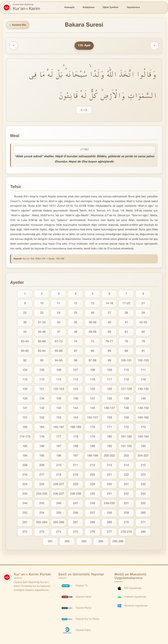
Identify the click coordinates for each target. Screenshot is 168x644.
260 (143, 513)
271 (143, 523)
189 (93, 446)
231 (126, 485)
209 (42, 465)
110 (126, 370)
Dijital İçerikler (111, 7)
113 (42, 380)
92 (25, 361)
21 (143, 304)
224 (25, 485)
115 (76, 380)
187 (59, 446)
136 (76, 399)
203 (126, 456)
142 (42, 408)
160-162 (143, 418)
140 (143, 399)
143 (59, 408)
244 (25, 504)
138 (109, 399)
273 (42, 532)
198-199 (92, 456)
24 (59, 313)
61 (126, 332)
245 (42, 504)
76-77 (109, 342)
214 (126, 465)
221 (109, 475)
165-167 (59, 427)
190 (109, 446)
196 (59, 456)
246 (59, 504)
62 (143, 332)
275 (76, 532)
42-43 (143, 323)
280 (143, 532)
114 (59, 380)
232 (143, 485)
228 (76, 485)
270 (126, 523)
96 (76, 361)
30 (25, 323)
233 (25, 494)
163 (25, 427)
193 (143, 446)
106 (59, 370)
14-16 (109, 304)
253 (25, 513)
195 (42, 456)
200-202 (109, 456)
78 (126, 342)
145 (93, 408)
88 (93, 351)
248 (93, 504)
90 (126, 351)
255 (59, 513)
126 (109, 389)
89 (109, 351)
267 (76, 523)
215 (143, 465)
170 (93, 427)
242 (126, 494)
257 (93, 513)
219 (76, 475)
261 (25, 523)
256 (76, 513)
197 (76, 456)
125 (93, 389)
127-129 (126, 389)
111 (143, 370)
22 (25, 313)
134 (42, 399)
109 (109, 370)
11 (59, 304)
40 (109, 323)
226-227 (59, 485)
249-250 (109, 504)
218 (59, 475)
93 (42, 361)
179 (93, 437)
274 (59, 532)
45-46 (42, 332)
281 (50, 542)
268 (93, 523)
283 (84, 542)
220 (93, 475)
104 (25, 370)
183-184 (143, 437)
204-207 (143, 456)
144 (76, 408)
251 (126, 504)
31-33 (42, 323)
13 (93, 304)
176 (42, 437)
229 (93, 485)
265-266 (59, 523)
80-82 (25, 351)
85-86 (59, 351)
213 (109, 465)
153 (59, 418)
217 (42, 475)
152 (42, 418)
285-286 (118, 542)
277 (109, 532)
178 (76, 437)
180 (109, 437)
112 (25, 380)
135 (59, 399)
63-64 (25, 342)
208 (25, 465)
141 (25, 408)
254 (42, 513)
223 (143, 475)
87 (76, 351)
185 (25, 446)
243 (143, 494)
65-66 (42, 342)
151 (25, 418)
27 (109, 313)
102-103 (143, 361)
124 (76, 389)
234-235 (42, 494)
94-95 (59, 361)
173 (143, 427)
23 (42, 313)
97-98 (92, 361)
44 (25, 332)
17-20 (126, 304)
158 (109, 418)
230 (109, 485)
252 (143, 504)
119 (143, 380)
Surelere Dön (18, 25)
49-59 (92, 332)
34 (59, 323)
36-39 (92, 323)
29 (143, 313)
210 (59, 465)
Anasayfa (69, 7)
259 (126, 513)
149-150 (143, 408)
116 (93, 380)
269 (109, 523)
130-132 (143, 389)
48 (76, 332)
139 (126, 399)
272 (25, 532)
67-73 (59, 342)
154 (76, 418)
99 (109, 361)
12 (76, 304)
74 (76, 342)
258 (109, 513)
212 (93, 465)
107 (76, 370)
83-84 (42, 351)
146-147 (109, 408)
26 (93, 313)
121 (42, 389)
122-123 (59, 389)
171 (109, 427)
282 (67, 542)
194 (25, 456)
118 (126, 380)
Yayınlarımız (133, 7)
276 (93, 532)
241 (109, 494)
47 (59, 332)
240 (93, 494)
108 (93, 370)
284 (101, 542)
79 (143, 342)
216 (25, 475)
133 (25, 399)
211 (76, 465)
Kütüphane (89, 7)
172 (126, 427)
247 (76, 504)
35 (76, 323)
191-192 (126, 446)
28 (126, 313)
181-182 (126, 437)
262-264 (42, 523)
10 (42, 304)
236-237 (59, 494)
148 (126, 408)
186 (42, 446)
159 (126, 418)
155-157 (92, 418)
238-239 (76, 494)
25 (76, 313)
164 (42, 427)
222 (126, 475)
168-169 (76, 427)
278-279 (126, 532)
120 (25, 389)
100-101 (126, 361)
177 (59, 437)
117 (109, 380)
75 (93, 342)
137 (93, 399)
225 (42, 485)
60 (109, 332)
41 (126, 323)
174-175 (25, 437)
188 (76, 446)
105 (42, 370)
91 (143, 351)
